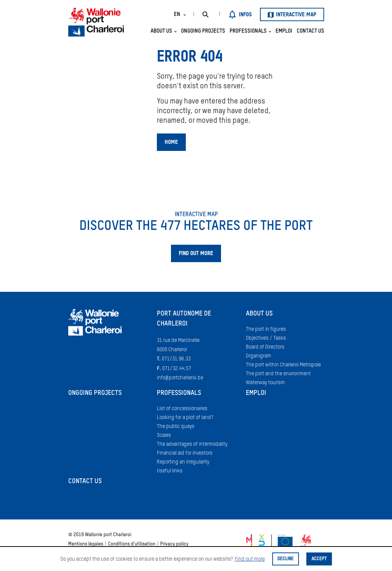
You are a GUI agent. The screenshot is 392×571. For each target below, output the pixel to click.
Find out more (250, 559)
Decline (286, 559)
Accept (319, 559)
